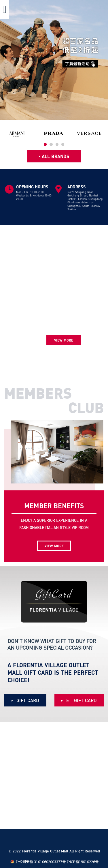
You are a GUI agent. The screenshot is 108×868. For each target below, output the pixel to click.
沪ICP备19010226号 (83, 862)
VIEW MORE (54, 546)
